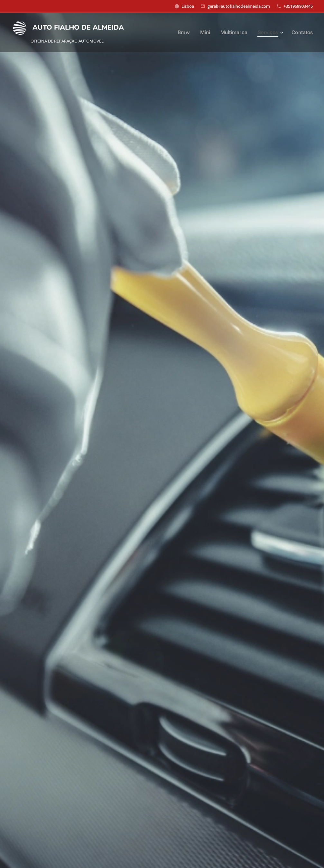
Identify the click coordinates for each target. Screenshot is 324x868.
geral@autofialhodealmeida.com (239, 6)
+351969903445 (298, 6)
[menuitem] (188, 33)
